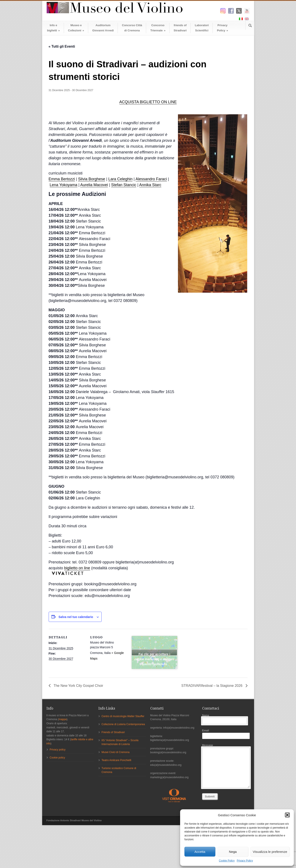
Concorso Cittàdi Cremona (132, 28)
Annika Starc (150, 185)
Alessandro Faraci (151, 179)
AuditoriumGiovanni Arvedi (103, 28)
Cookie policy (57, 758)
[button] (287, 815)
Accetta (200, 852)
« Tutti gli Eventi (62, 46)
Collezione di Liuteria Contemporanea (123, 724)
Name (226, 719)
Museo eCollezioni (76, 28)
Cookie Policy (227, 861)
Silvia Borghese (92, 179)
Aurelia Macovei (94, 185)
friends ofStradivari (180, 28)
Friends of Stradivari (113, 732)
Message (226, 766)
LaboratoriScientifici (202, 28)
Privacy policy (58, 750)
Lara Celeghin (120, 179)
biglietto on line (77, 568)
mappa (63, 719)
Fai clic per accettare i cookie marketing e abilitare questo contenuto (154, 654)
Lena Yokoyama (64, 185)
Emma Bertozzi (62, 179)
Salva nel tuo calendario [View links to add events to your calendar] (76, 617)
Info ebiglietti (54, 28)
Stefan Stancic (124, 185)
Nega (233, 852)
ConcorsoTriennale (158, 28)
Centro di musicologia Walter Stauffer (123, 716)
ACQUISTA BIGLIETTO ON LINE (148, 102)
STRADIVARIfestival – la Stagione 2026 (212, 686)
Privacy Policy (245, 861)
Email (226, 734)
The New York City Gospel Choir (78, 686)
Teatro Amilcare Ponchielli (116, 760)
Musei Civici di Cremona (116, 752)
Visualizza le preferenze (270, 852)
